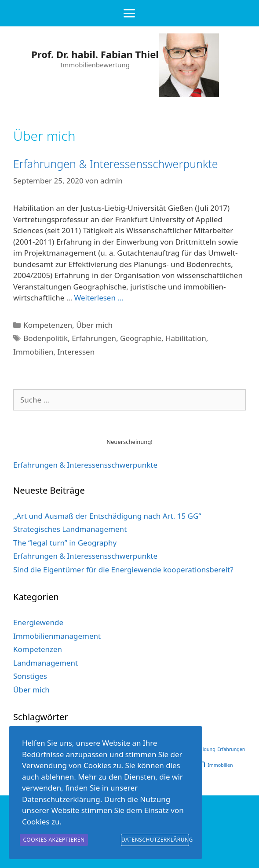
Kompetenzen (48, 325)
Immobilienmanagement (57, 636)
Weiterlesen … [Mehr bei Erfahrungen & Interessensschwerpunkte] (99, 298)
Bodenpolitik (46, 338)
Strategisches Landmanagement (70, 529)
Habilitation (186, 338)
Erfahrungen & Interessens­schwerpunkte (85, 465)
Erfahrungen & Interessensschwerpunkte (116, 164)
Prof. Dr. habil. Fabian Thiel (95, 54)
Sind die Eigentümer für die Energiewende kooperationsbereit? (123, 570)
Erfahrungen (94, 338)
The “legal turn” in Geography (65, 543)
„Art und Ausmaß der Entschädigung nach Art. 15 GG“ (107, 516)
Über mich (94, 325)
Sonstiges (30, 676)
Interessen (76, 352)
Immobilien (33, 352)
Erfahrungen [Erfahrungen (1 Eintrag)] (231, 749)
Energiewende (38, 622)
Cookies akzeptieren (54, 840)
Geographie (141, 338)
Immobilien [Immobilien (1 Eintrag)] (220, 765)
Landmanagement (46, 663)
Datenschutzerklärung (155, 840)
